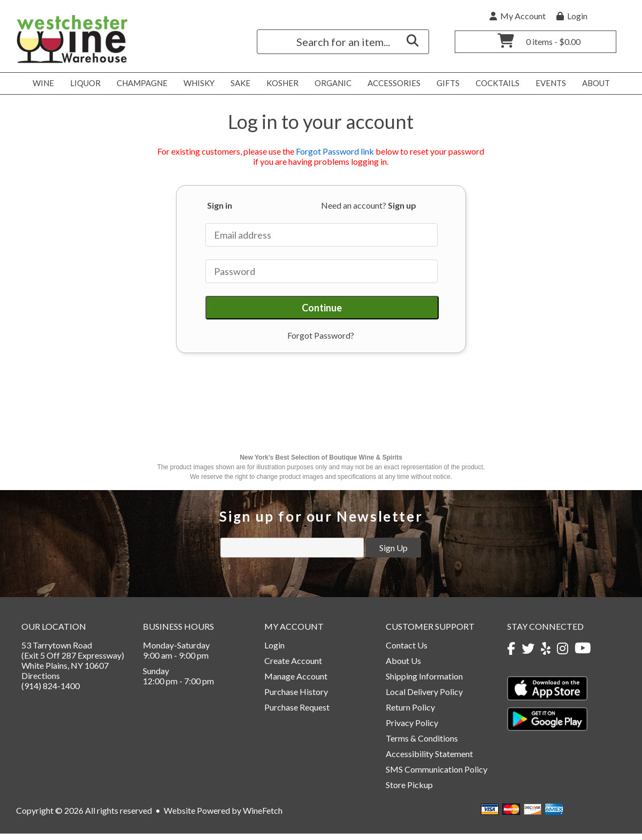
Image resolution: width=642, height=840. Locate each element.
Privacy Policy (412, 729)
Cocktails (495, 83)
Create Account (293, 667)
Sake (240, 83)
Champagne (139, 83)
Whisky (196, 83)
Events (548, 83)
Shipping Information (424, 682)
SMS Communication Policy (437, 776)
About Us (403, 667)
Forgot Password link (335, 151)
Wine (40, 83)
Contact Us (407, 651)
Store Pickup (409, 791)
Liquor (82, 83)
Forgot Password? (321, 335)
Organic (330, 83)
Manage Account (296, 682)
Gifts (445, 83)
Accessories (391, 83)
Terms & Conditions (422, 744)
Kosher (280, 83)
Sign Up (393, 554)
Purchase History (296, 698)
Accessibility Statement (429, 760)
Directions (41, 682)
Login (572, 16)
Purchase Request (297, 713)
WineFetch (263, 817)
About (593, 83)
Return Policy (410, 713)
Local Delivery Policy (424, 698)
